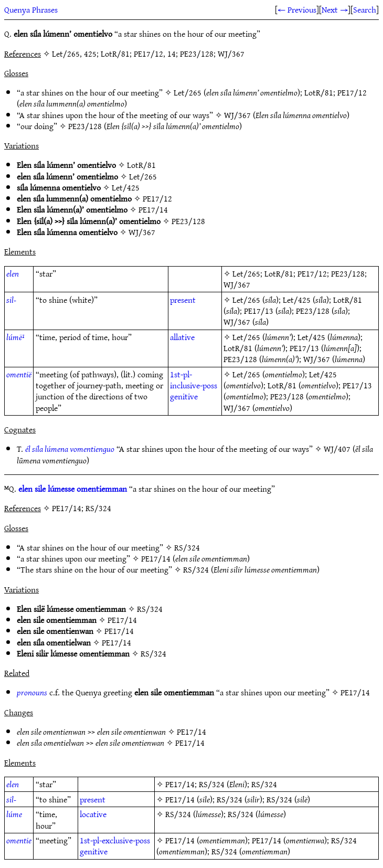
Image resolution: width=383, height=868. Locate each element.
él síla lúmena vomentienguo (70, 449)
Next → (335, 9)
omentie (19, 840)
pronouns (32, 692)
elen (13, 273)
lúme (14, 814)
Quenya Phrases (31, 9)
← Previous (297, 9)
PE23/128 (85, 126)
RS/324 (187, 547)
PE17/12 (352, 92)
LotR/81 (319, 92)
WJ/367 (237, 115)
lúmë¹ (15, 337)
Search (365, 9)
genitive (184, 396)
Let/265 (188, 92)
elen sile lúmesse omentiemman (73, 489)
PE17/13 (259, 311)
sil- (11, 300)
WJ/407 (337, 449)
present (183, 300)
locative (93, 814)
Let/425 (126, 187)
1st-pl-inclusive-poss (194, 380)
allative (182, 337)
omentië (19, 374)
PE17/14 (153, 209)
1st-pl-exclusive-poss (115, 840)
